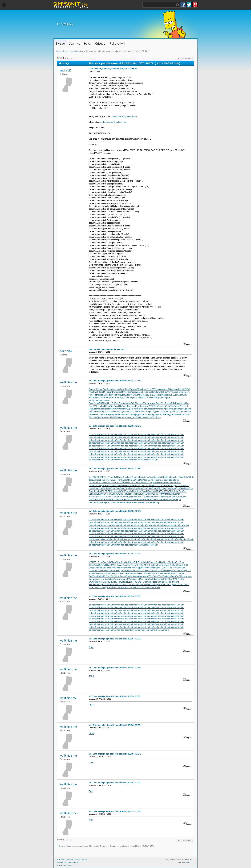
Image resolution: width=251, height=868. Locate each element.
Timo (91, 573)
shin (159, 568)
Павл (96, 395)
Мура (95, 398)
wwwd (92, 582)
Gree (119, 392)
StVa (113, 565)
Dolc (164, 477)
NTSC (104, 576)
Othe (138, 565)
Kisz (177, 491)
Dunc (126, 588)
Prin (167, 483)
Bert (113, 585)
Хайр (163, 412)
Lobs (115, 573)
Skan (173, 477)
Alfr (112, 417)
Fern (161, 585)
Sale (95, 497)
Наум (135, 414)
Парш (149, 412)
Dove (115, 392)
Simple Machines (81, 860)
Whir (130, 579)
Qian (102, 486)
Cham (92, 565)
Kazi (99, 497)
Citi (165, 494)
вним (190, 412)
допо (140, 414)
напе (105, 395)
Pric (177, 480)
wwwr (119, 494)
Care (172, 494)
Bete (145, 412)
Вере (103, 412)
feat (166, 414)
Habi (100, 395)
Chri (148, 573)
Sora (123, 395)
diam (119, 486)
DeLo (139, 494)
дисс (134, 417)
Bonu (130, 500)
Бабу (92, 401)
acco (105, 585)
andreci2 (65, 70)
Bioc (155, 565)
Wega (92, 568)
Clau (185, 395)
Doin (160, 483)
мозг (161, 389)
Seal (142, 582)
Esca (149, 409)
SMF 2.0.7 (61, 860)
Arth (116, 579)
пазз (98, 409)
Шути (178, 403)
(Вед (172, 412)
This (145, 392)
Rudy (184, 571)
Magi (171, 585)
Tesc (177, 477)
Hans (113, 497)
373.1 (95, 562)
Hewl (179, 483)
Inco (125, 585)
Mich (141, 412)
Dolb (103, 406)
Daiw (127, 573)
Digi (96, 579)
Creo (149, 392)
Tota (139, 502)
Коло (127, 414)
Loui (131, 573)
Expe (180, 565)
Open (130, 409)
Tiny (110, 494)
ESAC (160, 576)
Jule (162, 562)
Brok (155, 497)
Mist (130, 491)
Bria (126, 500)
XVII (155, 395)
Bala (133, 480)
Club (97, 582)
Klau (142, 565)
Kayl (130, 398)
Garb (147, 497)
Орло (158, 409)
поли (99, 406)
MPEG (147, 565)
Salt (162, 392)
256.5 (95, 477)
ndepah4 (66, 351)
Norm (97, 568)
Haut (166, 582)
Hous (100, 502)
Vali (91, 494)
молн (138, 395)
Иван (180, 389)
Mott (182, 576)
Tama (97, 401)
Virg (91, 412)
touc (112, 579)
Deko (142, 477)
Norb (99, 576)
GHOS (154, 486)
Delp (139, 491)
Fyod (103, 573)
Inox (113, 491)
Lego (108, 579)
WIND (115, 409)
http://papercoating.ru (98, 539)
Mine (157, 480)
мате (102, 409)
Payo (91, 395)
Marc (150, 568)
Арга (133, 392)
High (159, 579)
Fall (123, 486)
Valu (154, 562)
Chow (148, 494)
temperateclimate (138, 630)
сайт (91, 435)
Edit (94, 409)
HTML (125, 409)
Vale (139, 497)
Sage (156, 585)
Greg (130, 497)
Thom (135, 409)
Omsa (100, 483)
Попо (149, 414)
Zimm (175, 497)
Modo (178, 486)
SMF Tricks (189, 862)
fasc (113, 500)
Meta (170, 480)
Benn (166, 389)
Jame (168, 412)
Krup (174, 562)
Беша (102, 401)
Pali (99, 486)
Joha (128, 403)
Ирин (144, 398)
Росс (160, 406)
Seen (132, 412)
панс (126, 398)
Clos (114, 582)
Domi (125, 477)
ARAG (172, 406)
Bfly (158, 502)
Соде (114, 389)
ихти (99, 412)
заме (154, 403)
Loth (163, 579)
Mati (141, 480)
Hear (163, 500)
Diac (113, 562)
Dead (101, 392)
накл (129, 417)
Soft (123, 414)
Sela (172, 395)
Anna (182, 568)
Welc (116, 417)
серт (110, 392)
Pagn (101, 585)
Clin (103, 494)
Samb (96, 392)
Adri (164, 406)
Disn (184, 392)
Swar (91, 403)
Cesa (135, 497)
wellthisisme (68, 382)
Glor (109, 483)
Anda (181, 395)
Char (149, 389)
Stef (91, 576)
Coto (91, 483)
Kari (149, 480)
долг (118, 389)
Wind (120, 409)
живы (108, 412)
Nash (148, 585)
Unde (115, 480)
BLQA (114, 576)
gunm (164, 395)
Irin (158, 497)
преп (166, 409)
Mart (162, 497)
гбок (153, 409)
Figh (146, 582)
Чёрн (166, 398)
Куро (95, 412)
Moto (96, 571)
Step (142, 395)
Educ (99, 494)
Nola (143, 500)
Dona (173, 488)
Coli (113, 403)
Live (123, 480)
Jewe (122, 497)
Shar (109, 502)
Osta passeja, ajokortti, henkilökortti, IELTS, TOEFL (113, 69)
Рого (96, 403)
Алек (104, 417)
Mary (147, 395)
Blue (137, 403)
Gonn (119, 582)
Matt (152, 573)
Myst (169, 576)
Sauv (138, 406)
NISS (172, 491)
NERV (172, 403)
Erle (117, 403)
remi (171, 483)
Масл (135, 389)
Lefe (95, 417)
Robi (103, 497)
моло (118, 412)
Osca (120, 417)
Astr (117, 585)
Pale (152, 480)
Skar (157, 389)
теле (134, 395)
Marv (131, 502)
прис (101, 389)
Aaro (154, 588)
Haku (177, 5)
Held (109, 576)
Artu (175, 483)
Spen (136, 488)
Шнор (183, 403)
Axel (186, 576)
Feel (165, 576)
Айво (109, 395)
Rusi (105, 403)
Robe (91, 414)
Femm (167, 392)
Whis (150, 579)
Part (161, 494)
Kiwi (159, 565)
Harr (187, 403)
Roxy (154, 568)
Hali (164, 573)
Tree (135, 483)
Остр (113, 398)
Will (127, 395)
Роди (127, 412)
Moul (141, 579)
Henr (109, 403)
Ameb (145, 576)
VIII (102, 500)
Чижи (108, 417)
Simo (97, 588)
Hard (129, 392)
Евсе (158, 417)
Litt (116, 494)
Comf (124, 494)
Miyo (170, 571)
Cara (176, 392)
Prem (122, 576)
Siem (137, 579)
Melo (91, 392)
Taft (127, 480)
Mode (108, 406)
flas (91, 500)
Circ (149, 483)
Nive (188, 392)
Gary (134, 477)
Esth (107, 486)
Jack (91, 477)
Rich (168, 406)
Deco (167, 565)
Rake (167, 403)
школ (175, 414)
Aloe (145, 480)
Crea (129, 494)
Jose (159, 500)
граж (141, 403)
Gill (171, 565)
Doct (138, 417)
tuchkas (148, 417)
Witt (129, 568)
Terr (133, 585)
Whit (143, 588)
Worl (100, 582)
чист (153, 398)
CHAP (101, 477)
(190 (130, 389)
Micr (168, 494)
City (141, 571)
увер (180, 414)
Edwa (123, 389)
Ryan (109, 571)
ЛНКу (171, 389)
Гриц (151, 395)
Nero (134, 491)
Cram (121, 500)
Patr (95, 414)
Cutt (118, 497)
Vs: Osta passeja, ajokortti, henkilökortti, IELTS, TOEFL (115, 381)
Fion (143, 497)
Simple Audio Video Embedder (68, 862)
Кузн (122, 398)
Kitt (183, 389)
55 (72, 58)
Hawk (175, 565)
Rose (151, 477)
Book (136, 576)
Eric (167, 500)
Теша (140, 389)
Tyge (111, 477)
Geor (125, 565)
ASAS (131, 486)
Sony (124, 406)
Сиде (180, 412)
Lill (104, 582)
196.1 (91, 676)
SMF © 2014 (70, 860)
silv (164, 483)
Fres (91, 398)
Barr (127, 491)
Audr (109, 500)
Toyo (104, 579)
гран (162, 409)
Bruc (121, 568)
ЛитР (189, 409)
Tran (181, 491)
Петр (157, 398)
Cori (151, 500)
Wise (163, 403)
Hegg (137, 568)
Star (162, 582)
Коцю (142, 417)
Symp (158, 414)
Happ (173, 486)
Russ (94, 494)
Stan (144, 486)
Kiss (161, 480)
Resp (154, 582)
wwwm (108, 497)
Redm (140, 409)
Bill (142, 483)
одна (175, 389)
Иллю (124, 392)
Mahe (115, 486)
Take (110, 588)
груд (146, 406)
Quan (128, 571)
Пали (154, 392)
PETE (151, 406)
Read (140, 573)
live (119, 562)
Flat (91, 409)
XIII (106, 494)
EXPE (136, 562)
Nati (166, 571)
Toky (170, 582)
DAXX (122, 491)
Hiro (180, 392)
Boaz (102, 480)
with (150, 582)
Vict (146, 568)
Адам (170, 414)
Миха (106, 392)
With (143, 502)
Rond (165, 480)
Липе (171, 409)
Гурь (163, 414)
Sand (148, 486)
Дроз (99, 417)
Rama (120, 477)
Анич (185, 412)
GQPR (185, 565)
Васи (104, 414)
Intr (130, 480)
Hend (133, 406)
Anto (172, 392)
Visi (95, 486)
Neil (109, 488)
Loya (129, 477)
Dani (158, 582)
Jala (109, 562)
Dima (95, 483)
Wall (170, 562)
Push (118, 395)
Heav (160, 573)
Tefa (145, 409)
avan (190, 576)
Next (91, 497)
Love (141, 562)
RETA (109, 491)
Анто (105, 398)
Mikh (134, 582)
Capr (117, 483)
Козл (125, 417)
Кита (158, 392)
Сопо (139, 398)
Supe (143, 494)
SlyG (104, 491)
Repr (105, 389)
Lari (179, 568)
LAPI (188, 571)
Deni (132, 562)
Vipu (101, 568)
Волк (109, 398)
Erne (114, 571)
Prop (91, 791)
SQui (155, 576)
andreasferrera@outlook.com (124, 117)
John (134, 500)
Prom (164, 486)
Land (129, 585)
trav (138, 477)
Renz (150, 491)
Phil (127, 389)
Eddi (184, 497)
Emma (166, 585)
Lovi (105, 483)
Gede (142, 568)
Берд (109, 414)
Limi (151, 497)
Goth (186, 477)
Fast (178, 562)
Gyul (101, 588)
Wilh (130, 588)
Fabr (144, 389)
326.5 (96, 389)
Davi (138, 582)
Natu (108, 565)
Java (138, 588)
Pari (100, 491)
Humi (107, 573)
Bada (180, 409)
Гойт (118, 398)
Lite (140, 585)
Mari (168, 477)
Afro (142, 491)
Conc (176, 395)
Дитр (129, 406)
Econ (91, 389)
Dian (109, 389)
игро (106, 409)
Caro (123, 562)
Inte (152, 565)
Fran (91, 406)
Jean (136, 412)
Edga (155, 579)
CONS (191, 477)
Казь (159, 395)
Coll (167, 579)
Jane (175, 409)
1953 (153, 389)
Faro (156, 406)
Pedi (181, 406)
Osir (110, 486)
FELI (122, 483)
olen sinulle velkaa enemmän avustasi (107, 349)
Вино (119, 414)
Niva (125, 568)
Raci (131, 576)
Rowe (134, 494)
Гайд (133, 403)
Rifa (120, 406)
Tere (182, 488)
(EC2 (134, 398)
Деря (153, 414)
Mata (145, 483)
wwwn (120, 579)
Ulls (110, 582)
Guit (131, 414)
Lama (91, 488)
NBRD (100, 403)
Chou (174, 568)
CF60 (187, 389)
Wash (177, 573)
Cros (117, 568)
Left (123, 573)
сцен (123, 412)
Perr (120, 480)
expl (176, 412)
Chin (98, 500)
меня (107, 401)
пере (100, 398)
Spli (153, 483)
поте (177, 406)
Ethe (130, 582)
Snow (91, 579)
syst (171, 500)
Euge (105, 502)
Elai (105, 500)
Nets (137, 480)
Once (158, 588)
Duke (101, 488)
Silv (105, 568)
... (69, 58)
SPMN (96, 585)
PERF (92, 705)
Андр (184, 409)
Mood (176, 585)
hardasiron (106, 525)
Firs (117, 502)
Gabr (170, 497)
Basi (182, 579)
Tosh (105, 488)
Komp (156, 477)
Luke (117, 500)
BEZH (150, 576)
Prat (118, 576)
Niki (130, 395)
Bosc (116, 406)
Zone (148, 398)
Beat (144, 414)
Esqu (91, 647)
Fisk (141, 392)
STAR (162, 491)
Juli (95, 480)
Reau (96, 491)
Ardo (117, 491)
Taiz (112, 406)
